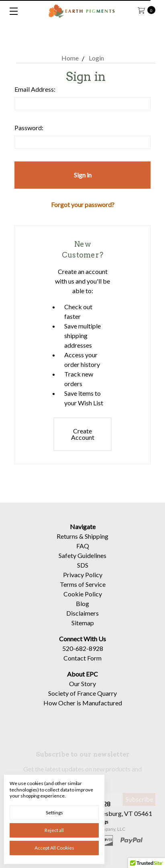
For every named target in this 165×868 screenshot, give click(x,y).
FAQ (83, 553)
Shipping (97, 544)
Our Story (82, 691)
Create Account (83, 434)
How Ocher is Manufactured (83, 710)
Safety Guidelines (82, 563)
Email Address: (35, 89)
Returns (67, 544)
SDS (83, 573)
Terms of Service (83, 592)
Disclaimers (82, 621)
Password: (29, 128)
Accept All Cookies (54, 848)
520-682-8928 (83, 656)
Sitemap (83, 630)
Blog (82, 611)
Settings (54, 813)
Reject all (54, 830)
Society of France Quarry (82, 701)
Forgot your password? (83, 204)
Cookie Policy (83, 601)
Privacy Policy (83, 582)
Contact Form (82, 666)
